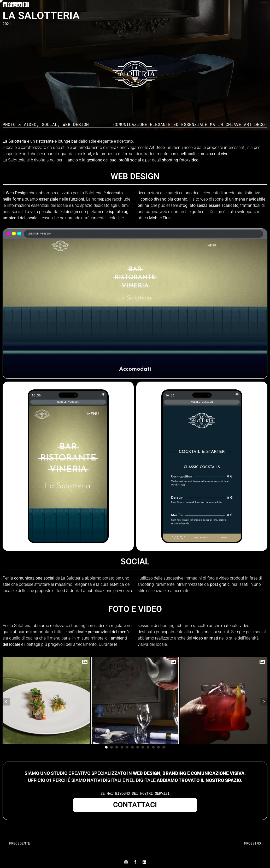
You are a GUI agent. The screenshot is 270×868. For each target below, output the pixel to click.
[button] (264, 6)
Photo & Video (20, 124)
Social (50, 124)
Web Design (76, 124)
